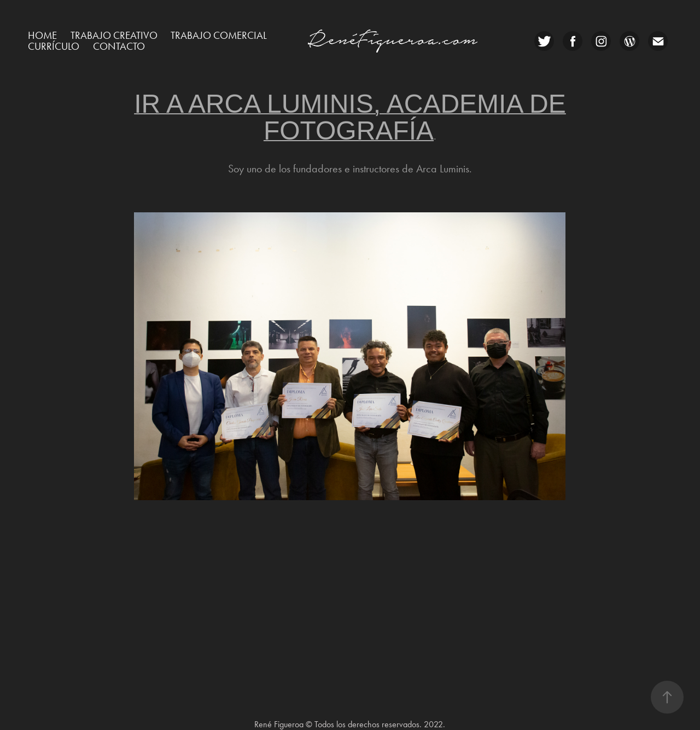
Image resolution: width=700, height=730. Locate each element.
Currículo (54, 46)
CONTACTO (119, 46)
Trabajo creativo (114, 35)
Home (42, 35)
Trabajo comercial (219, 35)
